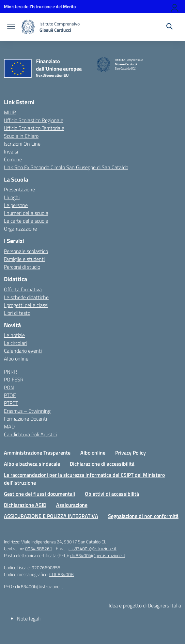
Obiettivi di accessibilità (112, 494)
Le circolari (15, 343)
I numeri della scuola (26, 213)
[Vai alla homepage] (28, 27)
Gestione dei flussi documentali (39, 494)
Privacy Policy (131, 453)
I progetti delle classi (26, 305)
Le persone (16, 205)
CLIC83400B (62, 574)
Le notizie (14, 335)
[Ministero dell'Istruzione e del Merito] (40, 6)
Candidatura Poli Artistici (30, 434)
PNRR (10, 372)
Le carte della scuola (26, 221)
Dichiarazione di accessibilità (102, 464)
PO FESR (14, 379)
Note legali (29, 619)
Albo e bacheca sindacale (32, 464)
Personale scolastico (26, 251)
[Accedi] (175, 7)
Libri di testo (17, 313)
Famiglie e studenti (24, 259)
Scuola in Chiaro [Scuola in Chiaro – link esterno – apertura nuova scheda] (21, 136)
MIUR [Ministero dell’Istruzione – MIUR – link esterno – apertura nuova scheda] (10, 112)
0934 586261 (39, 548)
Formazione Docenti (25, 419)
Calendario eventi (23, 351)
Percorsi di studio (22, 267)
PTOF (10, 395)
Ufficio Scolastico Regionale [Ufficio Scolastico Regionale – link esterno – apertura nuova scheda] (34, 120)
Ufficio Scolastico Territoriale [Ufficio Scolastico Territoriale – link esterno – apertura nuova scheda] (34, 128)
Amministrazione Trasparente (37, 453)
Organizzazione (20, 229)
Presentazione (19, 189)
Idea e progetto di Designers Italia (145, 605)
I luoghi (12, 197)
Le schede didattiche (26, 297)
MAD (9, 427)
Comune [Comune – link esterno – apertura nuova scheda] (13, 159)
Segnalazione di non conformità (143, 516)
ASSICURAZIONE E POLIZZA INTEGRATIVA (51, 516)
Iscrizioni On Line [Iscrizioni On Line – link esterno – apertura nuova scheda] (22, 144)
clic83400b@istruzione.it (92, 548)
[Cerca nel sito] (170, 27)
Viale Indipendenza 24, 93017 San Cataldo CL (64, 542)
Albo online (16, 359)
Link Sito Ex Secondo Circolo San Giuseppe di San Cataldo (66, 167)
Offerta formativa (23, 289)
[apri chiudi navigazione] (11, 27)
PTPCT (11, 403)
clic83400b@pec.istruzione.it (98, 555)
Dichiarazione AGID (25, 505)
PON (9, 387)
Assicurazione (72, 505)
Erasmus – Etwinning (27, 411)
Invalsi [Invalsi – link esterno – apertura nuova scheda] (11, 152)
